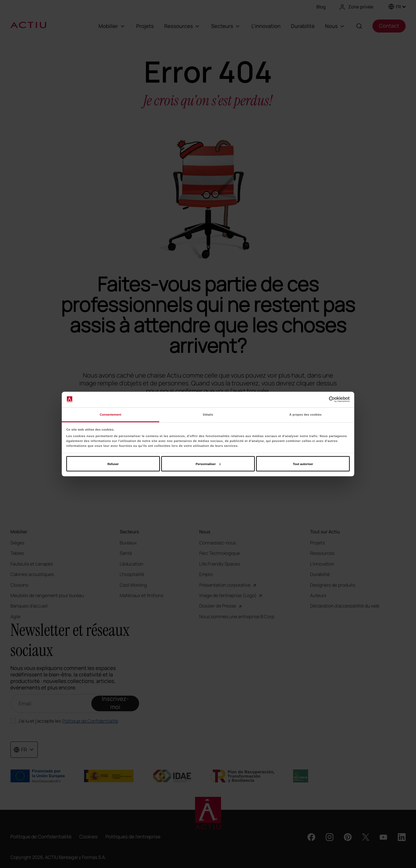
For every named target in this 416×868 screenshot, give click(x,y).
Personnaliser (208, 464)
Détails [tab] (208, 415)
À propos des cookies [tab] (305, 415)
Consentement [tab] (110, 415)
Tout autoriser (303, 464)
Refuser (113, 464)
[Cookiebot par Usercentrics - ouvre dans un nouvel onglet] (321, 400)
